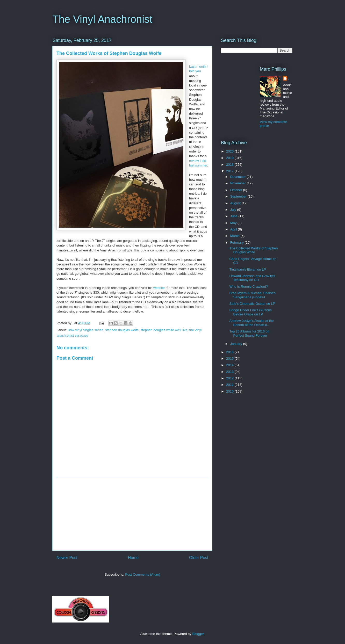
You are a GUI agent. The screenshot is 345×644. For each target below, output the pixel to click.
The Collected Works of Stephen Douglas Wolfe (253, 250)
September (239, 196)
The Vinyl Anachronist (102, 19)
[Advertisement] (132, 514)
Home (133, 558)
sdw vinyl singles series (86, 330)
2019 (230, 158)
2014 (230, 365)
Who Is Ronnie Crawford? (249, 287)
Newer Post (67, 558)
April (234, 229)
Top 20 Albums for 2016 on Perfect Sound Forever (249, 333)
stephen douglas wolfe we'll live (164, 330)
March (235, 236)
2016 (230, 352)
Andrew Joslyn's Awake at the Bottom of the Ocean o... (251, 323)
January (237, 344)
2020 (230, 151)
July (234, 210)
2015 (230, 359)
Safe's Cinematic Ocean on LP (252, 304)
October (237, 190)
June (234, 216)
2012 (230, 378)
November (239, 183)
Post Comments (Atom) (143, 574)
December (239, 177)
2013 (230, 372)
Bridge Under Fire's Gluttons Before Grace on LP (250, 312)
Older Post (199, 558)
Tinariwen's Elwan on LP (247, 269)
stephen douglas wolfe (122, 330)
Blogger (198, 634)
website (159, 288)
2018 (230, 165)
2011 (230, 385)
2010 (230, 391)
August (236, 203)
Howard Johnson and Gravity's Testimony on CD (252, 278)
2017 (230, 171)
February (238, 243)
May (234, 223)
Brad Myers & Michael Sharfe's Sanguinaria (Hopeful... (252, 295)
